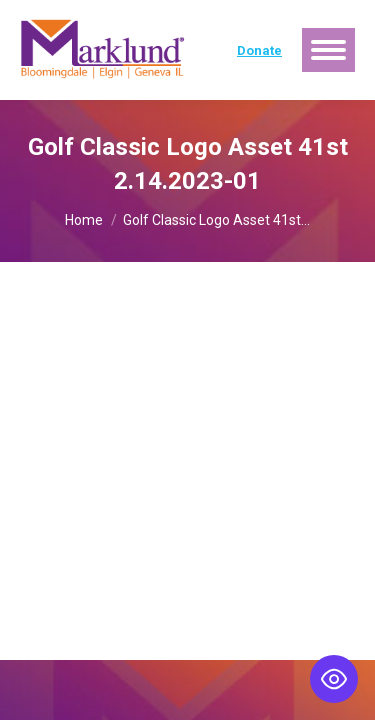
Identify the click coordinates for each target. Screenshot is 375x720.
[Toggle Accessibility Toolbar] (334, 679)
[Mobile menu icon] (328, 50)
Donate (259, 50)
